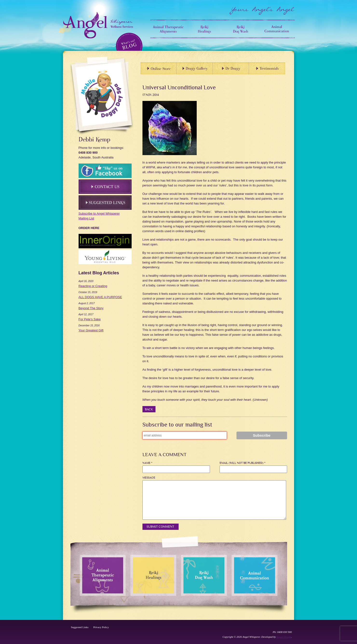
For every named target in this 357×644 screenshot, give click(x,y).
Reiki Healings (204, 29)
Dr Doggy (231, 68)
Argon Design (284, 637)
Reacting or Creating (93, 286)
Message (149, 478)
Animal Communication (277, 29)
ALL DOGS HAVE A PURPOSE (100, 297)
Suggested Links (80, 627)
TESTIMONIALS (267, 68)
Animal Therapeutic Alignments (168, 29)
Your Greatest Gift (91, 330)
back (149, 409)
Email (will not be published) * (242, 463)
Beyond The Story (91, 308)
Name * (147, 463)
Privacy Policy (101, 627)
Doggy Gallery (195, 68)
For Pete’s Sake (90, 319)
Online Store (159, 68)
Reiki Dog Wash (241, 29)
